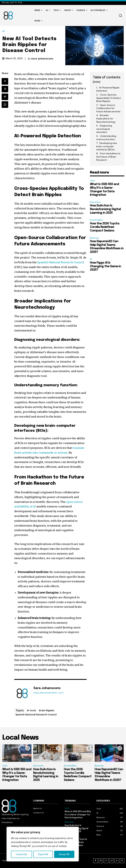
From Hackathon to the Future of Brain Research (108, 157)
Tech (92, 181)
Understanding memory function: (106, 138)
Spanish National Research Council (61, 262)
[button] (120, 15)
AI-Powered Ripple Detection (108, 89)
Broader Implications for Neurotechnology (106, 118)
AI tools (31, 710)
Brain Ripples (47, 710)
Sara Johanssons (42, 59)
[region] (43, 844)
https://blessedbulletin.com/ (49, 693)
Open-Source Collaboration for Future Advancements (108, 108)
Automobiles (96, 220)
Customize (22, 854)
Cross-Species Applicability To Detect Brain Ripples (109, 98)
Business (94, 238)
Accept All (64, 854)
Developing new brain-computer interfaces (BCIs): (107, 146)
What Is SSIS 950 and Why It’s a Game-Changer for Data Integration (78, 815)
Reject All (43, 854)
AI (4, 31)
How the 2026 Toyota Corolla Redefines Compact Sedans (105, 227)
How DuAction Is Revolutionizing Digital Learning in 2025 (105, 209)
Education (95, 202)
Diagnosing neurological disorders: (104, 129)
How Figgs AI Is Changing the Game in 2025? (105, 266)
